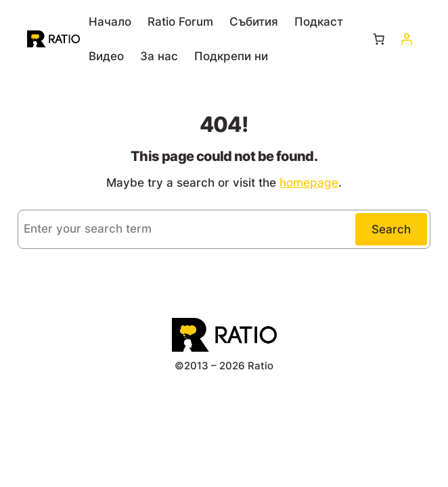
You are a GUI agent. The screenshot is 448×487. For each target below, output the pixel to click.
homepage (309, 183)
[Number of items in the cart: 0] (378, 39)
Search (391, 229)
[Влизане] (407, 39)
